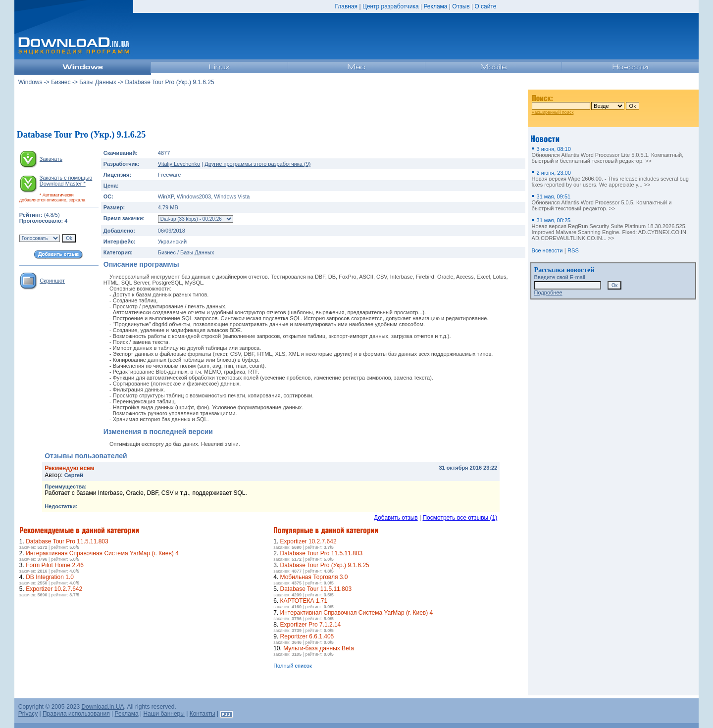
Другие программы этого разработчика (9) (257, 164)
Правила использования (76, 714)
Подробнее (548, 292)
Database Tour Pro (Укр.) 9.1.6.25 (325, 565)
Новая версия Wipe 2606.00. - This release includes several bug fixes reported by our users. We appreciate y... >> (610, 179)
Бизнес (61, 82)
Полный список (293, 666)
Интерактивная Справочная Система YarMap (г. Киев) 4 (102, 553)
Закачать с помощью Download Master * (66, 181)
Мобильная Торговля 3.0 (314, 577)
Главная (346, 6)
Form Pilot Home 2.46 (55, 565)
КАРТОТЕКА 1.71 (304, 601)
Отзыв (461, 6)
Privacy (28, 714)
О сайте (485, 6)
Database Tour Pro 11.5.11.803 (67, 541)
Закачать (51, 159)
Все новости (547, 250)
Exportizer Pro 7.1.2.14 (311, 625)
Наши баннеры (164, 714)
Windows (30, 82)
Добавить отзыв (396, 518)
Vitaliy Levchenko (179, 164)
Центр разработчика (391, 6)
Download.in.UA (102, 707)
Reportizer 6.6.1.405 (307, 636)
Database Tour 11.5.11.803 (316, 589)
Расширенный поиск (553, 112)
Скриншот (52, 281)
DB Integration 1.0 (50, 577)
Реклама (435, 6)
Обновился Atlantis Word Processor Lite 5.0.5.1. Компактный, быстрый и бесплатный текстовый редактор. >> (608, 155)
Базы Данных (98, 82)
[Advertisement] (271, 108)
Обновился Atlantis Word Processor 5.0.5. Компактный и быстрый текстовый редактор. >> (602, 202)
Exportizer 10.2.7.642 (54, 589)
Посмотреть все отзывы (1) (460, 518)
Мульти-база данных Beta (319, 648)
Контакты (203, 714)
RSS (573, 250)
